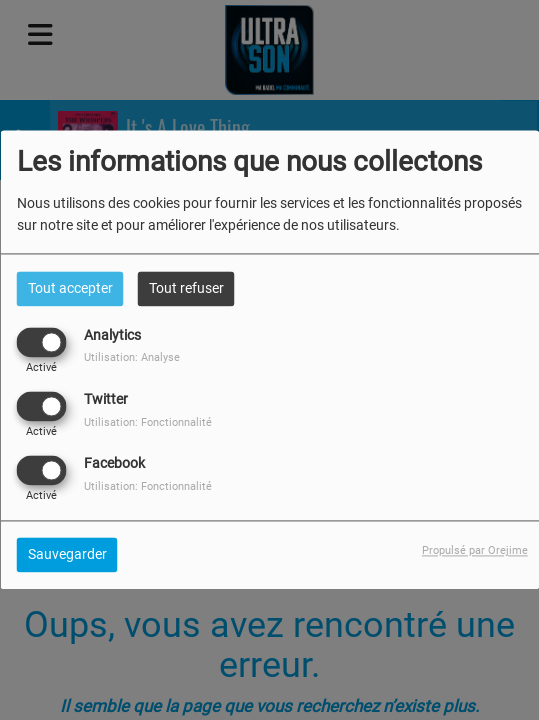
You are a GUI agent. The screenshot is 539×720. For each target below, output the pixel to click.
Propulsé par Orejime (475, 551)
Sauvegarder (67, 555)
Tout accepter (70, 288)
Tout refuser (186, 288)
